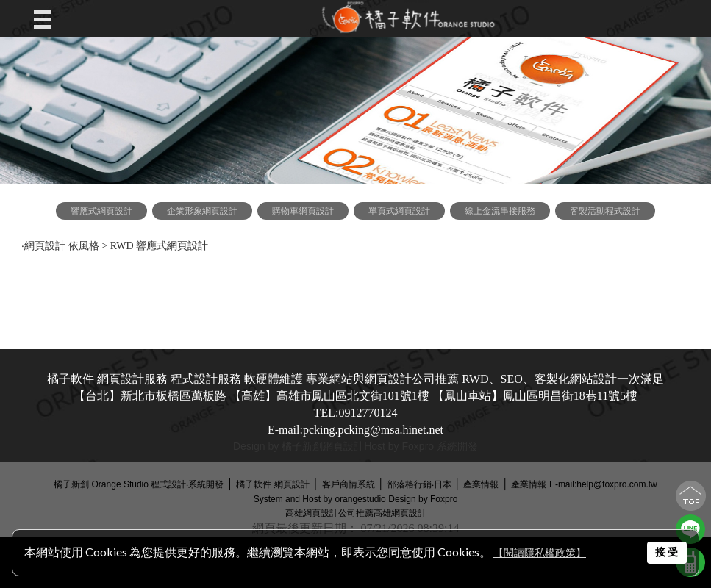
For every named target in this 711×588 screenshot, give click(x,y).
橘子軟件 (254, 484)
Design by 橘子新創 (278, 446)
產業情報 (481, 484)
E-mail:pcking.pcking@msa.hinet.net (355, 430)
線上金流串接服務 (500, 211)
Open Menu (46, 18)
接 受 (667, 552)
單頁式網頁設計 (399, 211)
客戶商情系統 (349, 484)
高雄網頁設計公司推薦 (329, 513)
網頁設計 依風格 (62, 246)
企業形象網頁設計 (202, 211)
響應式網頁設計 (101, 211)
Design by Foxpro (423, 499)
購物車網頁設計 (303, 211)
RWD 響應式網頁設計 (161, 246)
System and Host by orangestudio (320, 499)
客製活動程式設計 (605, 211)
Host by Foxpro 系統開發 (421, 446)
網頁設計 (343, 446)
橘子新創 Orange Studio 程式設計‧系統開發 (139, 484)
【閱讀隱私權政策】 (540, 553)
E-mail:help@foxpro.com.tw (603, 484)
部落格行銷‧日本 (419, 484)
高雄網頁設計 (400, 513)
